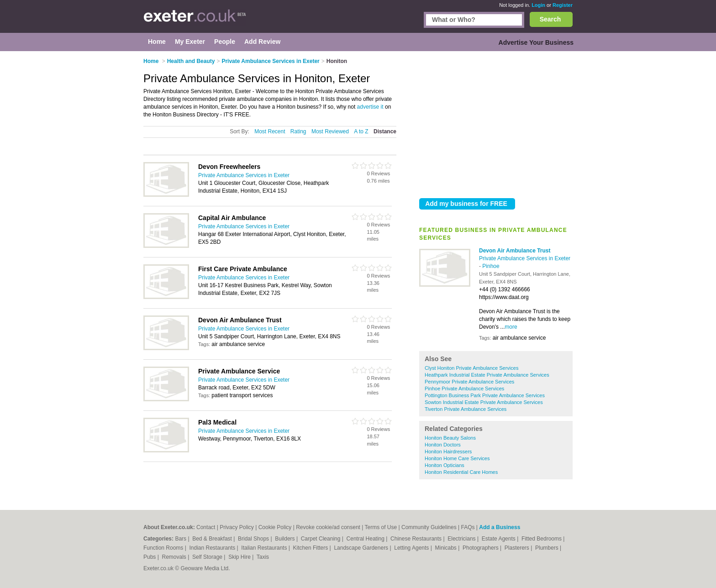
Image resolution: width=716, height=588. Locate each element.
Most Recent (270, 131)
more (511, 327)
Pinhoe (491, 266)
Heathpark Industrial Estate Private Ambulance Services (487, 375)
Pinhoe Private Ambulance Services (464, 388)
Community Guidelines (429, 527)
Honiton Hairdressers (448, 451)
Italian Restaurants (265, 548)
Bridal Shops (254, 539)
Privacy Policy (237, 527)
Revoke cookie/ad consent (328, 527)
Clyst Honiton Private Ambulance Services (471, 368)
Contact (206, 527)
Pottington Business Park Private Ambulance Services (485, 395)
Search (550, 19)
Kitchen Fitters (311, 548)
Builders (286, 539)
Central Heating (366, 539)
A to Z (361, 131)
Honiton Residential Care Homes (461, 472)
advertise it (370, 107)
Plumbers (548, 548)
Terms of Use (381, 527)
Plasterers (518, 548)
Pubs (150, 557)
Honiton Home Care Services (457, 458)
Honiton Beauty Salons (450, 438)
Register (563, 5)
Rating (298, 131)
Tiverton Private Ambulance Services (466, 409)
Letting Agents (412, 548)
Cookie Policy (275, 527)
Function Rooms (164, 548)
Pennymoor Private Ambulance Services (469, 382)
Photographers (481, 548)
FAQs (468, 527)
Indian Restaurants (213, 548)
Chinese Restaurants (417, 539)
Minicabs (446, 548)
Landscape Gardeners (362, 548)
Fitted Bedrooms (542, 539)
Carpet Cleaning (321, 539)
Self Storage (208, 557)
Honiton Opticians (445, 465)
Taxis (263, 557)
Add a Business (500, 527)
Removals (175, 557)
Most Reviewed (330, 131)
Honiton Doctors (443, 445)
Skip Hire (240, 557)
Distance (385, 131)
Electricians (462, 539)
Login (538, 5)
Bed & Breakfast (213, 539)
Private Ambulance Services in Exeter (525, 258)
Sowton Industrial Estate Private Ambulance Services (484, 402)
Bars (181, 539)
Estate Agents (499, 539)
